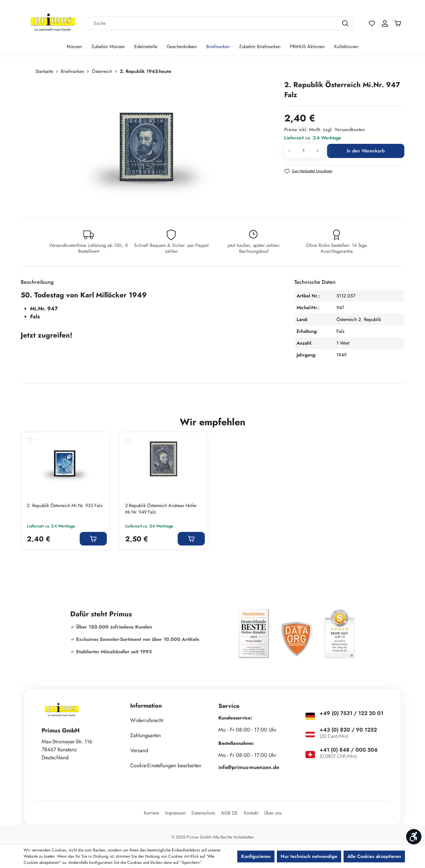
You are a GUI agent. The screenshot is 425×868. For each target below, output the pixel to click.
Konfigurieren (256, 856)
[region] (149, 143)
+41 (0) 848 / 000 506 (349, 750)
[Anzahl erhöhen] (318, 151)
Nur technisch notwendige (309, 856)
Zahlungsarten (146, 735)
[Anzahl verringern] (289, 151)
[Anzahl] (303, 151)
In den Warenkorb (366, 151)
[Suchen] (346, 23)
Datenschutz (203, 813)
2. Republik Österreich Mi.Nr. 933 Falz (64, 506)
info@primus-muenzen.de (249, 767)
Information (146, 706)
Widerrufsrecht (147, 720)
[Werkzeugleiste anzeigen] (414, 837)
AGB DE (229, 813)
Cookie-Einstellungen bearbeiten (166, 766)
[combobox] (213, 23)
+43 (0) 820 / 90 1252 (348, 730)
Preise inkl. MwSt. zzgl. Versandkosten (325, 130)
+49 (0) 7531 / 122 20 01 (352, 713)
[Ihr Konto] (385, 23)
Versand (139, 750)
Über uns (273, 813)
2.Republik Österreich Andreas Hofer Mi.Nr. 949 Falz (161, 509)
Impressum (175, 813)
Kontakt (251, 813)
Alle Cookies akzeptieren (374, 856)
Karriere (151, 813)
